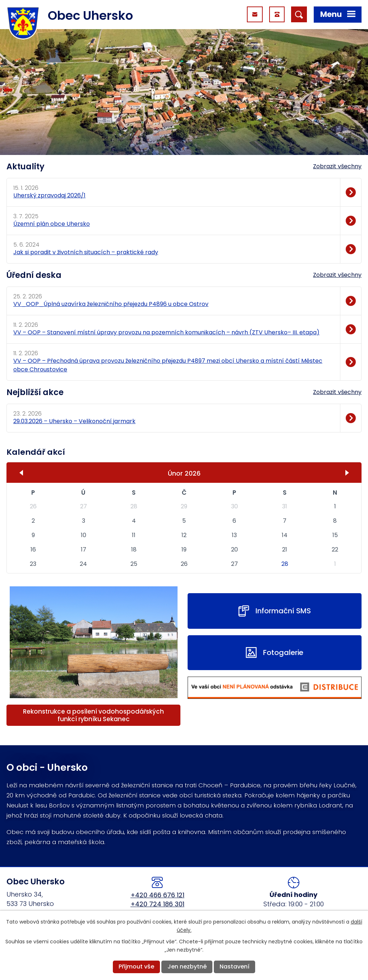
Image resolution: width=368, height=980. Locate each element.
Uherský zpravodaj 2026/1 (49, 195)
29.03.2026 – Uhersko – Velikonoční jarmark (74, 421)
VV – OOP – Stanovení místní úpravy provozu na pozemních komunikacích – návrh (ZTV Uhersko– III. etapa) (166, 332)
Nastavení (234, 967)
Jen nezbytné (187, 967)
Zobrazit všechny (337, 166)
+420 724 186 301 (157, 904)
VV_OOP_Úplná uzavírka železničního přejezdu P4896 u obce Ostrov (111, 304)
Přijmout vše (136, 967)
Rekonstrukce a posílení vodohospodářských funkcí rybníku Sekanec (93, 715)
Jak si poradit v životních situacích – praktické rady (86, 252)
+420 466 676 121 (157, 895)
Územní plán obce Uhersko (52, 224)
